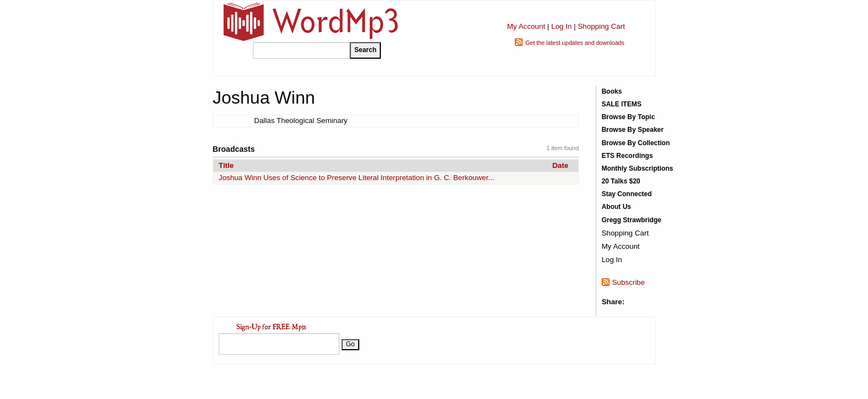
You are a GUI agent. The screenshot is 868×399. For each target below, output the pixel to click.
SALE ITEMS (622, 104)
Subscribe (629, 282)
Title (226, 165)
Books (612, 91)
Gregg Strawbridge (632, 220)
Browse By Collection (636, 143)
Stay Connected (627, 194)
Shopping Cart (601, 26)
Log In (562, 26)
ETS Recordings (627, 156)
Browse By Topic (628, 117)
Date (560, 165)
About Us (616, 207)
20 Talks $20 (621, 181)
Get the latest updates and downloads (575, 43)
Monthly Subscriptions (637, 168)
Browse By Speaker (633, 130)
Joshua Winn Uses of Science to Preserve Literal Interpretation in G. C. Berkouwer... (356, 178)
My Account (526, 26)
